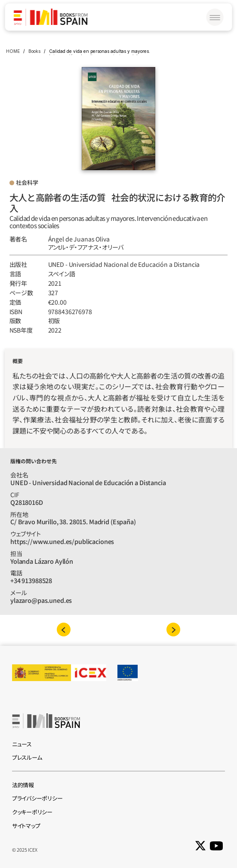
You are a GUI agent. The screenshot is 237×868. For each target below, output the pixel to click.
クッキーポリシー (32, 812)
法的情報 (23, 785)
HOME (13, 51)
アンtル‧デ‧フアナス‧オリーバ (86, 247)
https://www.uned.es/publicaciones (62, 541)
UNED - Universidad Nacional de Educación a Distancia (124, 264)
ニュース (22, 744)
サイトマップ (26, 826)
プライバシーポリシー (37, 798)
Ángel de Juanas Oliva (79, 239)
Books (34, 51)
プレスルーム (27, 757)
